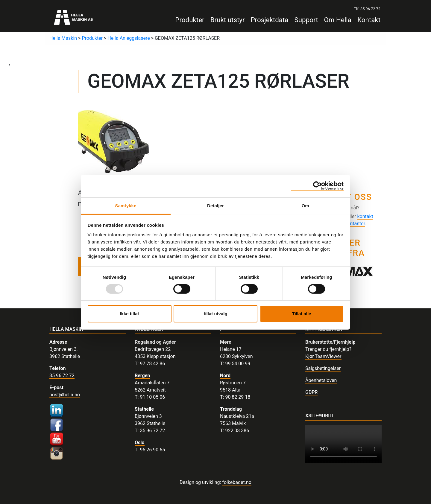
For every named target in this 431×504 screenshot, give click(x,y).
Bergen (142, 376)
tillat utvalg (215, 314)
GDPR (311, 392)
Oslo (140, 443)
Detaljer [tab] (215, 205)
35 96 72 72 (62, 376)
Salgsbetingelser (323, 368)
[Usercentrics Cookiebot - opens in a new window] (317, 186)
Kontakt (369, 20)
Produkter (190, 20)
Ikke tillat (129, 314)
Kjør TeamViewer (323, 356)
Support (306, 20)
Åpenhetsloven (321, 380)
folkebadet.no (237, 482)
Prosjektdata (269, 20)
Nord (225, 376)
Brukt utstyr (228, 20)
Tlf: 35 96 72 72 (367, 9)
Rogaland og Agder (155, 342)
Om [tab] (305, 205)
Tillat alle (302, 314)
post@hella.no (65, 395)
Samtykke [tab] (126, 205)
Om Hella (338, 20)
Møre (226, 342)
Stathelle (144, 409)
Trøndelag (231, 409)
